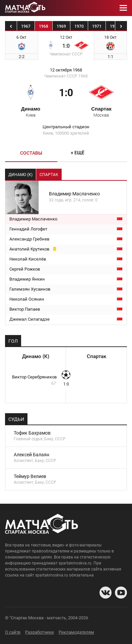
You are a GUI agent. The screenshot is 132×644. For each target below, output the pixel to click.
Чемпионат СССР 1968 (66, 76)
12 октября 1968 (66, 70)
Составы (31, 153)
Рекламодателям (76, 632)
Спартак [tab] (49, 175)
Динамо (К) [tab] (20, 175)
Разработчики (40, 632)
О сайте (13, 632)
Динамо (31, 112)
